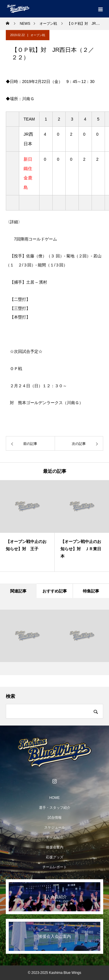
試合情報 (55, 818)
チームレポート (55, 867)
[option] (27, 526)
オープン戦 (38, 35)
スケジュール (55, 827)
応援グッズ (55, 857)
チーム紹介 (55, 837)
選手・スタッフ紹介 (55, 808)
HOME (55, 798)
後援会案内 (55, 847)
